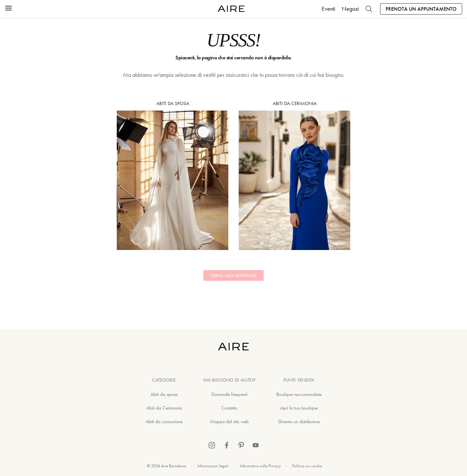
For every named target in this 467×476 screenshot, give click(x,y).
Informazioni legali (213, 466)
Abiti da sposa (173, 175)
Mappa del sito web (229, 422)
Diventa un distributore (299, 422)
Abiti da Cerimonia (294, 175)
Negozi (350, 9)
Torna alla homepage (233, 276)
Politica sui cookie (307, 466)
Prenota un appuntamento (421, 9)
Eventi (329, 9)
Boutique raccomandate (299, 394)
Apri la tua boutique (299, 408)
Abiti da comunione (164, 422)
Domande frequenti (229, 394)
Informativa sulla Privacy (260, 466)
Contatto (229, 408)
